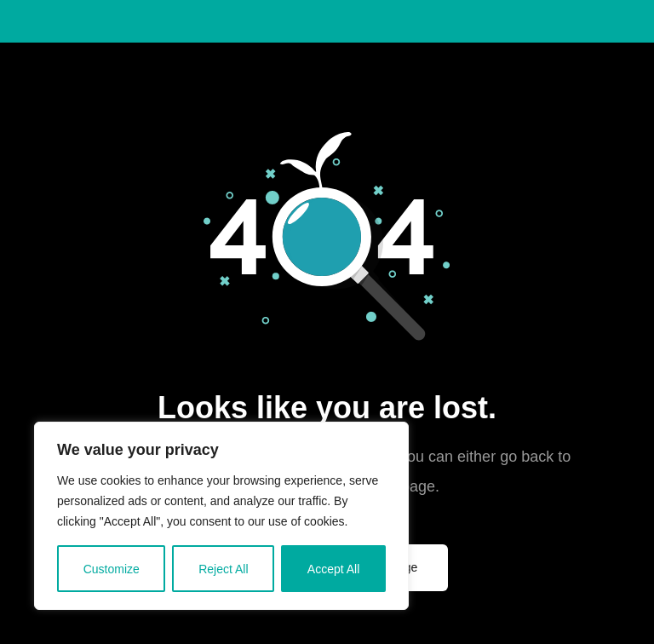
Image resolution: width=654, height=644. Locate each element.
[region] (221, 516)
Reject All (223, 569)
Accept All (333, 569)
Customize (112, 569)
